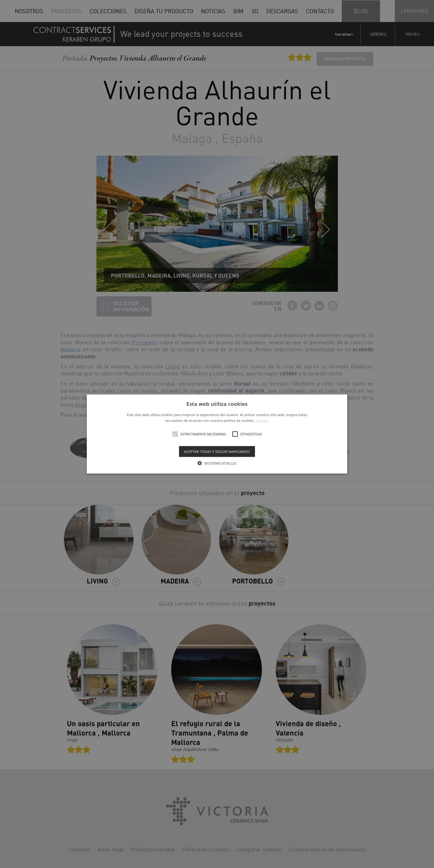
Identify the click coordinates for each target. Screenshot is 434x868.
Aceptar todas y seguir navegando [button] (217, 451)
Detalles (262, 420)
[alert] (217, 434)
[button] (217, 434)
